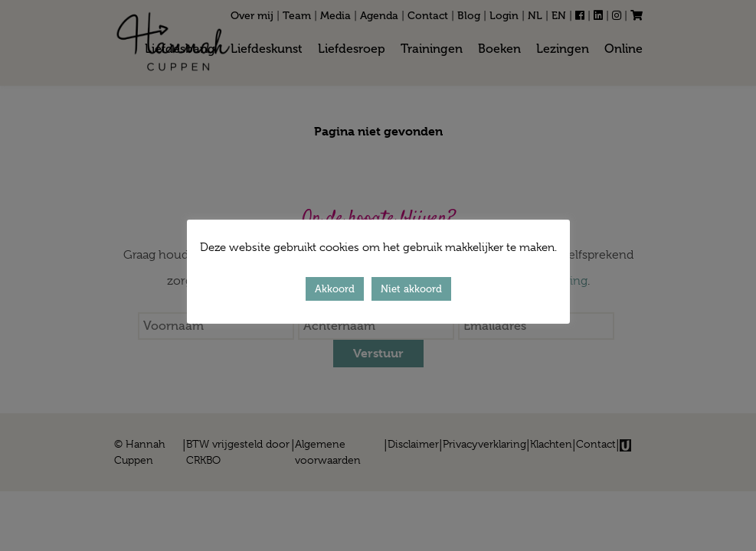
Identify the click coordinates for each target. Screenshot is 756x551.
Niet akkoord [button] (411, 289)
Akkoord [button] (335, 289)
